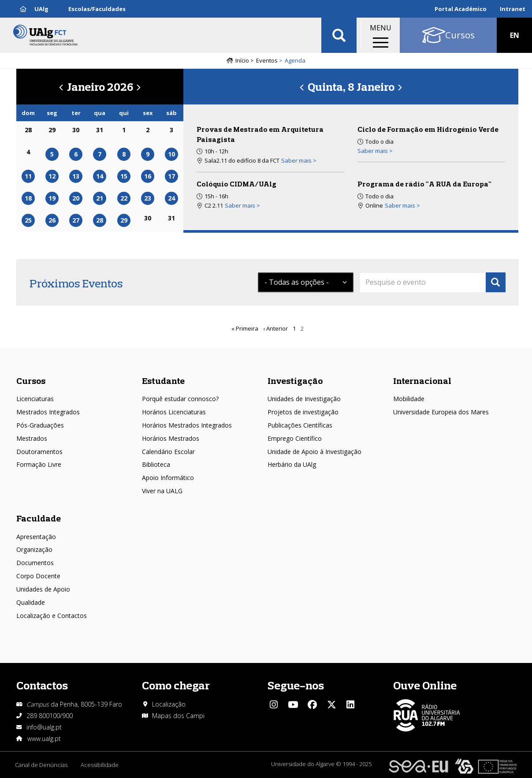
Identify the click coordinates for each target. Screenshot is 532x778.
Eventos (267, 60)
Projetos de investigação (303, 412)
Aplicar (339, 35)
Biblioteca (156, 464)
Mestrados (32, 438)
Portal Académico (461, 9)
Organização (34, 549)
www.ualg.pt (44, 739)
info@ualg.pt (44, 727)
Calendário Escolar (168, 452)
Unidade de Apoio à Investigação (314, 452)
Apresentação (36, 537)
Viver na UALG (162, 491)
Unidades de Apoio (43, 589)
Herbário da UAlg (292, 464)
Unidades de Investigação (304, 399)
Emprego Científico (295, 438)
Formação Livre (39, 464)
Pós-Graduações (40, 425)
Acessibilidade (100, 765)
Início (242, 60)
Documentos (35, 563)
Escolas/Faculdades (97, 9)
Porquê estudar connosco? (180, 399)
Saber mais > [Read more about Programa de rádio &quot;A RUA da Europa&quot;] (402, 205)
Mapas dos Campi (178, 716)
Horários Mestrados (171, 438)
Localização (169, 704)
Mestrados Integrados (48, 412)
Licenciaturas (35, 399)
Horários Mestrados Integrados (187, 425)
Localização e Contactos (52, 616)
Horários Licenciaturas (174, 412)
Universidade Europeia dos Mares (441, 412)
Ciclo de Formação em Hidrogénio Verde (428, 129)
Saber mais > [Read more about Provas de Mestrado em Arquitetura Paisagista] (299, 160)
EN (515, 35)
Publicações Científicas (300, 425)
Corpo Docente (38, 576)
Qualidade (31, 602)
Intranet (513, 9)
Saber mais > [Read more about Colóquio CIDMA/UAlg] (242, 205)
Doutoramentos (39, 452)
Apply (496, 282)
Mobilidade (409, 399)
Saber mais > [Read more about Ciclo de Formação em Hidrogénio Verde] (375, 151)
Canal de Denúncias (41, 765)
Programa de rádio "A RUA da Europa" (424, 184)
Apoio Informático (168, 478)
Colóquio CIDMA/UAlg (236, 184)
